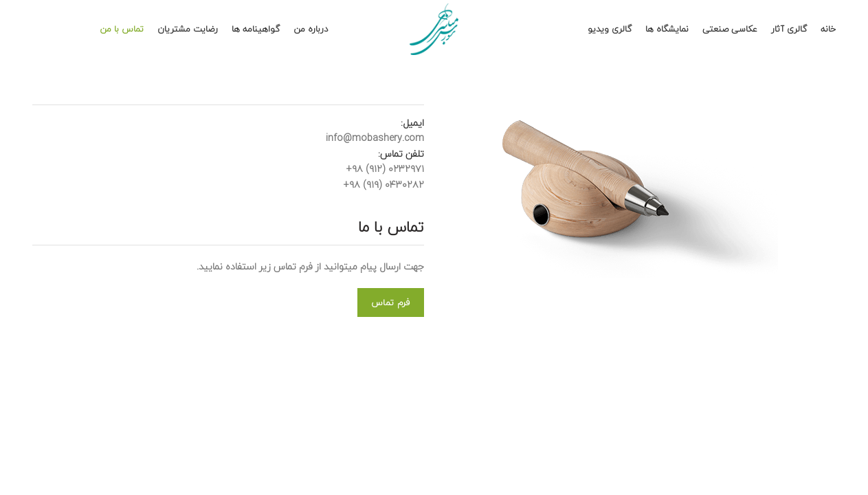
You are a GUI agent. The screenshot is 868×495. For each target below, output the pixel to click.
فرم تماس (390, 302)
